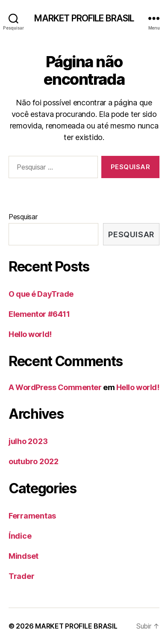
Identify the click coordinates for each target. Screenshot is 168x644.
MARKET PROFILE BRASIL (84, 18)
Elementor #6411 (39, 314)
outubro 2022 (34, 461)
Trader (21, 576)
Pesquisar (23, 217)
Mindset (24, 556)
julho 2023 (28, 441)
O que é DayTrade (41, 294)
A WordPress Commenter (55, 387)
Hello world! (30, 334)
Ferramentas (32, 516)
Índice (20, 536)
